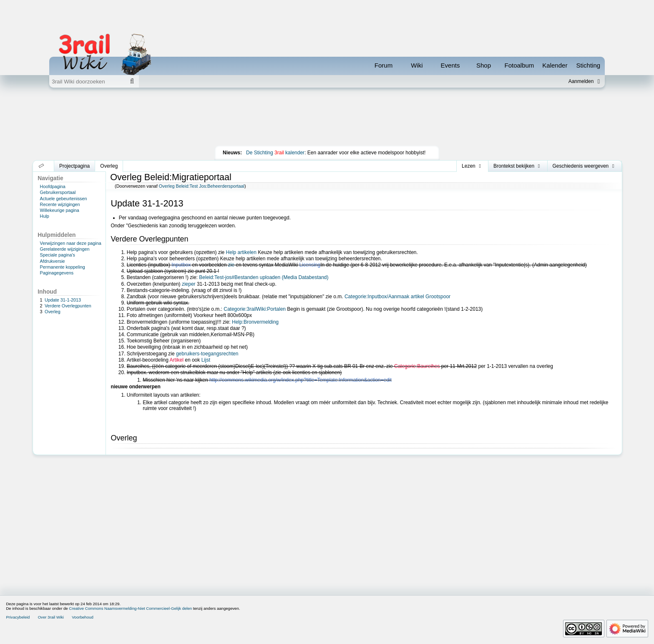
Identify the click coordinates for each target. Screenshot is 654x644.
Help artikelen (241, 252)
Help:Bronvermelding (255, 322)
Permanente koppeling (63, 267)
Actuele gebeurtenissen (64, 199)
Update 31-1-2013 (63, 300)
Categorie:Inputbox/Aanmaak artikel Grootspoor (397, 297)
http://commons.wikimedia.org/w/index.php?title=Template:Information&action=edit (301, 380)
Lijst (206, 360)
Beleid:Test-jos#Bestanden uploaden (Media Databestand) (264, 277)
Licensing (310, 265)
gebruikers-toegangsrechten (207, 354)
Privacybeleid (18, 617)
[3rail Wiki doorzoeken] (87, 81)
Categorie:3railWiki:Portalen (255, 309)
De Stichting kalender (275, 153)
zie (231, 265)
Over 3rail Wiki (51, 617)
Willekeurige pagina (60, 210)
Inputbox (181, 265)
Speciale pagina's (58, 255)
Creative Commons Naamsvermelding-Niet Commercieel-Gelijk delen (130, 608)
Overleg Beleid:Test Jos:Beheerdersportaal (202, 186)
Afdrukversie (53, 261)
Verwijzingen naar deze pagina (71, 243)
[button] (42, 166)
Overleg (53, 312)
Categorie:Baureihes (417, 366)
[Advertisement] (327, 118)
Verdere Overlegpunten (68, 306)
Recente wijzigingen (60, 204)
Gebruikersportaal (58, 192)
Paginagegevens (57, 273)
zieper (189, 284)
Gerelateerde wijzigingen (65, 249)
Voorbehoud (83, 617)
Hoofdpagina (53, 186)
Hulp (45, 216)
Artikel (177, 360)
